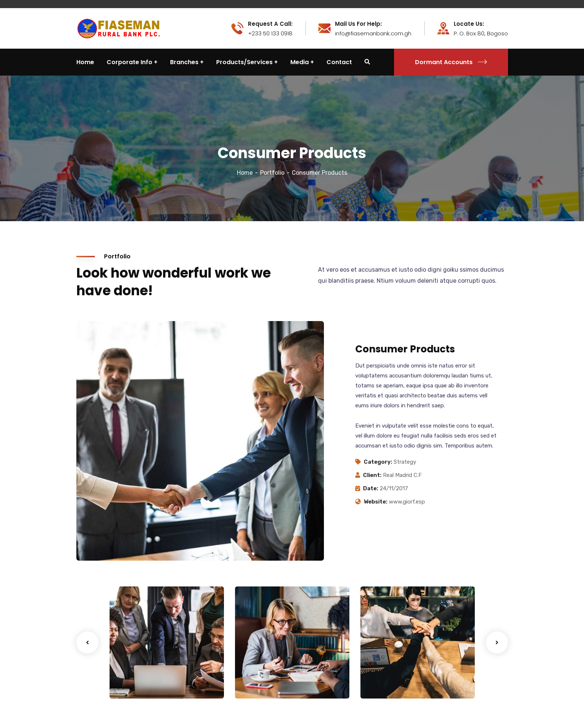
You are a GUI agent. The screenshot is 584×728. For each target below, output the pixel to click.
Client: (372, 475)
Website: (376, 502)
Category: (378, 462)
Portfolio (272, 173)
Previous (87, 642)
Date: (371, 488)
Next (497, 642)
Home (245, 173)
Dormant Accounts (451, 62)
